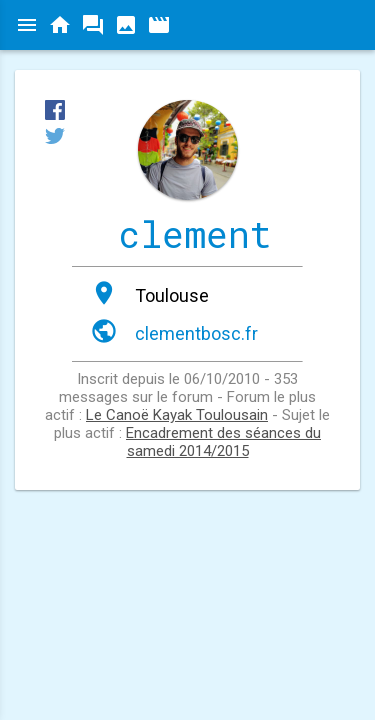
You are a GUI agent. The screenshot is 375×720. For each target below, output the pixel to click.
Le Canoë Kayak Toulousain (177, 415)
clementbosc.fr (196, 333)
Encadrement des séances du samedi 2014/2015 (223, 442)
